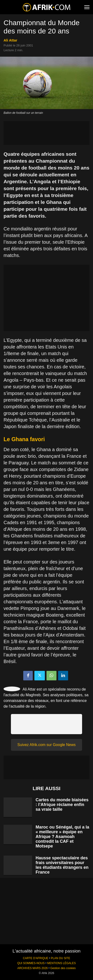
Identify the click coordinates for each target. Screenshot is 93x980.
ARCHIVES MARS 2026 (33, 968)
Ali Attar (10, 40)
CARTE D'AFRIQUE (35, 958)
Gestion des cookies (63, 968)
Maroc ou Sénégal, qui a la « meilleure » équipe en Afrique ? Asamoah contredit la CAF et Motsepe (62, 837)
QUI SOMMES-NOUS (31, 963)
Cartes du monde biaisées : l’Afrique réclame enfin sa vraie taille (62, 805)
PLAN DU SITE (60, 958)
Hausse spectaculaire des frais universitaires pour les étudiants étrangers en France (62, 865)
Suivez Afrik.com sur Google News (46, 745)
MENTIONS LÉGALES (61, 963)
